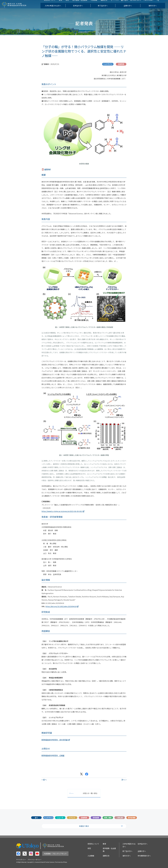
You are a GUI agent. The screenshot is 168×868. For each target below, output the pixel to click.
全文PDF (48, 169)
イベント (72, 818)
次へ (123, 780)
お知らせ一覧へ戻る (90, 793)
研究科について (53, 3)
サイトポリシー (21, 860)
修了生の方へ (106, 9)
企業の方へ (131, 9)
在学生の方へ (81, 9)
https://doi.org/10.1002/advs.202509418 (61, 606)
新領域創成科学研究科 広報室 (53, 755)
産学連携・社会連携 (83, 3)
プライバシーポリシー (35, 860)
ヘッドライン (48, 818)
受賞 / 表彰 (108, 818)
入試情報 (97, 3)
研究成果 (96, 818)
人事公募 (120, 818)
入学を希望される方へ (56, 9)
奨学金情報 (132, 818)
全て (36, 818)
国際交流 (107, 3)
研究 (70, 3)
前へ (45, 780)
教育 (63, 3)
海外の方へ (156, 9)
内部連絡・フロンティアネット (55, 854)
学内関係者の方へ (144, 856)
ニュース (60, 818)
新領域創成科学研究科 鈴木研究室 (55, 740)
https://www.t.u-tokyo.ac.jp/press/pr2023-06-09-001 (62, 511)
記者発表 (84, 818)
